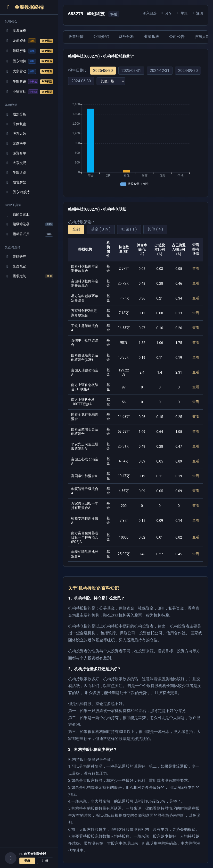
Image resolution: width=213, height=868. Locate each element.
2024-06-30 (81, 81)
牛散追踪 (16, 173)
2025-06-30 (103, 71)
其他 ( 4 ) (155, 229)
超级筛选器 (29, 224)
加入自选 (147, 13)
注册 (45, 861)
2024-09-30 (188, 71)
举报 (182, 13)
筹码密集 (29, 51)
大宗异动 (29, 71)
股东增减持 (17, 192)
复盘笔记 (16, 266)
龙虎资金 (29, 41)
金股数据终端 (24, 7)
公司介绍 (101, 37)
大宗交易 (16, 163)
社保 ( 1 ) (129, 229)
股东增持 (29, 61)
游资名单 (16, 153)
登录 (27, 861)
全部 (76, 229)
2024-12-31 (160, 71)
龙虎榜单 (16, 143)
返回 (197, 13)
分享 (166, 13)
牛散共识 (29, 82)
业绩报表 (152, 37)
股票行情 (76, 37)
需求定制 (29, 276)
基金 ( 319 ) (101, 229)
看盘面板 (16, 31)
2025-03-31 (131, 71)
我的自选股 (17, 214)
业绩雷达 (29, 92)
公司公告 (177, 37)
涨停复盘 (16, 124)
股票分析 (16, 114)
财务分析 (126, 37)
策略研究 (16, 257)
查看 (196, 268)
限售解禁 (16, 182)
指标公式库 (29, 234)
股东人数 (16, 134)
